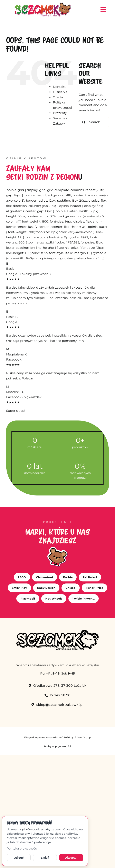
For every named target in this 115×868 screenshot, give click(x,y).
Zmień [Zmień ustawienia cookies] (45, 858)
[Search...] (94, 122)
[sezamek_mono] (57, 631)
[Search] (84, 122)
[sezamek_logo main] (43, 4)
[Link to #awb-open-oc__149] (103, 9)
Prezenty (60, 113)
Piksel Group (83, 737)
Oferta (58, 97)
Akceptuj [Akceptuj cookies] (71, 858)
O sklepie (60, 92)
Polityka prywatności (22, 848)
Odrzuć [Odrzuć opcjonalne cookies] (19, 858)
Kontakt (59, 87)
